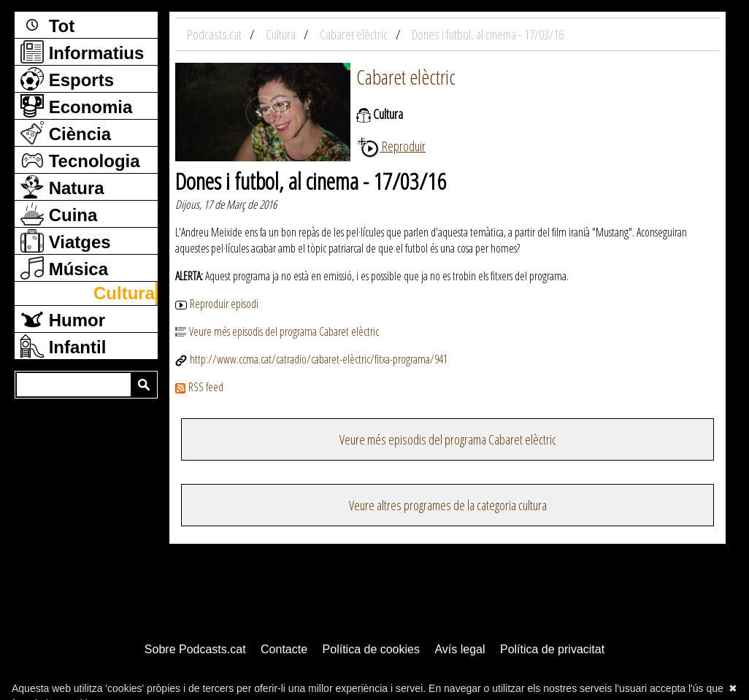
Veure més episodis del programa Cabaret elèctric (277, 331)
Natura (62, 187)
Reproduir (391, 146)
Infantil (63, 346)
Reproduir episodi (217, 304)
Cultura (124, 293)
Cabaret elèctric (406, 77)
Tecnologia (80, 160)
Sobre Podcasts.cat (195, 649)
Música (64, 268)
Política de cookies (371, 649)
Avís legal (460, 649)
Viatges (66, 241)
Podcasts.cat (215, 34)
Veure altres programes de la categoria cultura (448, 505)
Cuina (59, 214)
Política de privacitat (552, 649)
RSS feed (199, 387)
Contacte (284, 649)
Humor (63, 319)
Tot (47, 25)
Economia (76, 106)
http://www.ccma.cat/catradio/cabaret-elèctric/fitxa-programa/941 (311, 359)
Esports (67, 79)
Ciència (66, 133)
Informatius (82, 52)
